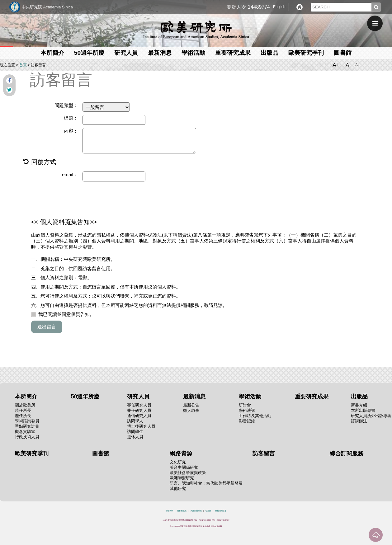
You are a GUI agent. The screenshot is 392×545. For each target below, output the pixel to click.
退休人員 (135, 437)
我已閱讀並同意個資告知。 (63, 314)
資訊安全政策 (196, 511)
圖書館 (343, 53)
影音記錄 (247, 421)
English (279, 7)
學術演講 (247, 410)
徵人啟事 (191, 410)
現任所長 (23, 410)
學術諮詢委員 (27, 421)
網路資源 (181, 453)
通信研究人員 (139, 416)
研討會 (245, 405)
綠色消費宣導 (221, 511)
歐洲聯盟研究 (182, 478)
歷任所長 (23, 416)
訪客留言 (264, 453)
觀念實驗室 (25, 432)
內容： (71, 131)
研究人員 (126, 53)
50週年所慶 (89, 53)
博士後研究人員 (141, 426)
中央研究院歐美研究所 (196, 30)
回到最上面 (376, 535)
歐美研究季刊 (306, 53)
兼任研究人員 (139, 410)
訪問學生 (135, 432)
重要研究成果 (233, 53)
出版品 (269, 53)
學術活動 (193, 53)
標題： (71, 118)
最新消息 (160, 53)
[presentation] (78, 200)
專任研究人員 (139, 405)
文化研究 (178, 462)
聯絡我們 (169, 511)
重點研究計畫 (27, 426)
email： (70, 174)
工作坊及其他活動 (255, 416)
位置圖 (208, 511)
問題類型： (66, 105)
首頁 (23, 65)
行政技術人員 (27, 437)
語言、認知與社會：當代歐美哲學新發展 (206, 483)
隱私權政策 (182, 511)
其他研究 (178, 489)
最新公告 (191, 405)
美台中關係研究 (184, 467)
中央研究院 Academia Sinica (47, 7)
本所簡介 (52, 53)
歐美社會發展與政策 (188, 473)
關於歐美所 (25, 405)
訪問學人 (135, 421)
